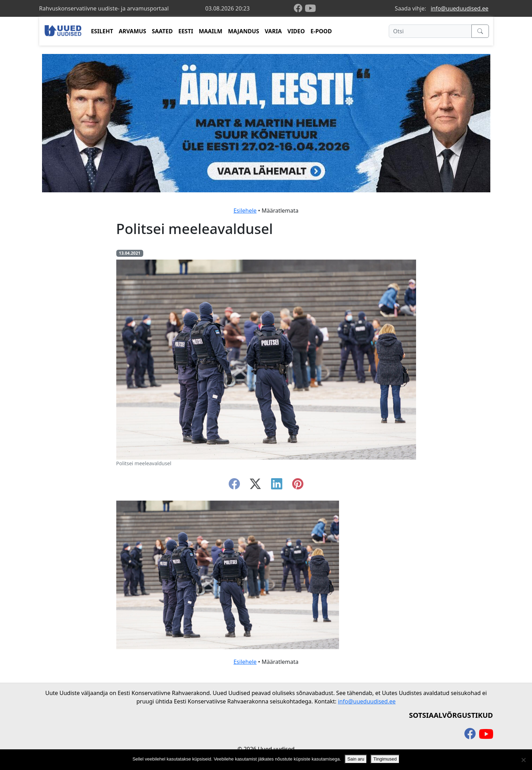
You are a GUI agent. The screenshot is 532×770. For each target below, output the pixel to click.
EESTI (186, 31)
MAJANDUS (244, 31)
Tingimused (385, 759)
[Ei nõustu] (523, 760)
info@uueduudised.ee (460, 8)
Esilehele (245, 211)
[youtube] (310, 8)
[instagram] (298, 486)
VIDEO (296, 31)
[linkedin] (277, 486)
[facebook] (299, 9)
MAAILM (210, 31)
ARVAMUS (132, 31)
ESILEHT (102, 31)
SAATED (162, 31)
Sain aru (356, 759)
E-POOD (321, 31)
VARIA (273, 31)
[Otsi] (430, 31)
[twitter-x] (255, 486)
